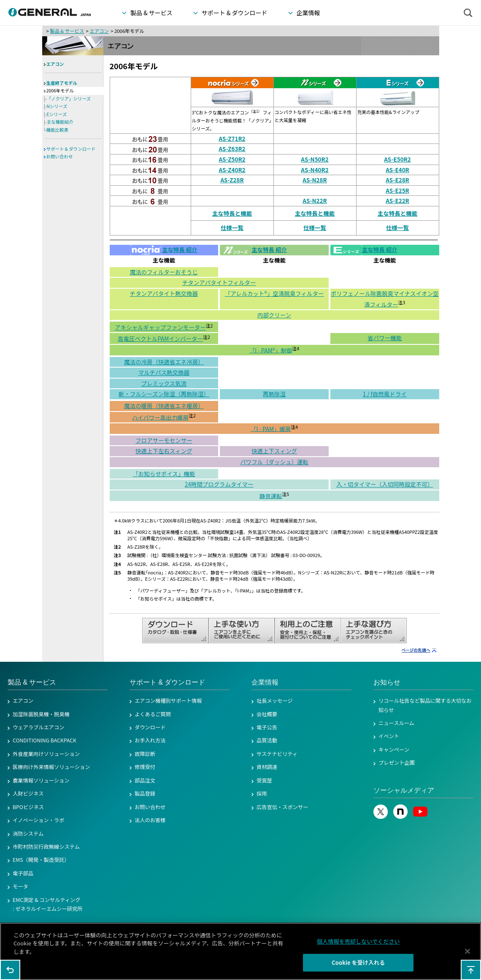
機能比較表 (58, 130)
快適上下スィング (274, 451)
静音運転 (271, 495)
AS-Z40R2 (232, 170)
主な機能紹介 (60, 122)
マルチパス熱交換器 (164, 372)
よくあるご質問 (153, 714)
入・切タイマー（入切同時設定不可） (385, 484)
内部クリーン (274, 315)
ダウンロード (150, 727)
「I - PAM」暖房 (271, 428)
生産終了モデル (62, 83)
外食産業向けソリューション (46, 754)
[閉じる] (467, 955)
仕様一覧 (232, 227)
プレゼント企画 (397, 763)
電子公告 (267, 727)
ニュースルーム (396, 723)
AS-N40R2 (315, 170)
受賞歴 (264, 780)
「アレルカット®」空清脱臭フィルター (274, 293)
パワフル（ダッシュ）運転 (274, 462)
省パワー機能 (385, 338)
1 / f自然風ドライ (385, 394)
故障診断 (145, 754)
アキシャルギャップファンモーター (160, 327)
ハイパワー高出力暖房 (160, 417)
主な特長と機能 (232, 213)
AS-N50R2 (315, 159)
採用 (262, 793)
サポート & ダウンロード (71, 149)
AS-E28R (397, 180)
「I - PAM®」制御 (271, 350)
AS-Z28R (232, 180)
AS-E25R (397, 190)
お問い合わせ (60, 156)
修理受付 (145, 767)
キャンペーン (394, 750)
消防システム (28, 834)
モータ (20, 886)
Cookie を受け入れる (358, 966)
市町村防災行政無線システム (46, 847)
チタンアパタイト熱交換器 (164, 293)
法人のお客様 (150, 820)
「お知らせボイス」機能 (164, 474)
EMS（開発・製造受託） (41, 860)
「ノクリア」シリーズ (69, 99)
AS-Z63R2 (232, 149)
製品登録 (145, 793)
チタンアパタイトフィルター (219, 282)
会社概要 (267, 714)
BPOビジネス (28, 807)
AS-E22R (397, 200)
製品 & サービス (67, 31)
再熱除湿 (274, 394)
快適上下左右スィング (164, 451)
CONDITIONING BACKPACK (45, 740)
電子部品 (23, 873)
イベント (389, 736)
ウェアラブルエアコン (39, 727)
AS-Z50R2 (232, 159)
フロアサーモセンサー (164, 440)
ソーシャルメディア (404, 790)
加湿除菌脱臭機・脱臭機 (41, 714)
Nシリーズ (57, 106)
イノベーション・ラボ (38, 820)
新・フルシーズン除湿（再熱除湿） (164, 394)
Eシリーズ (57, 114)
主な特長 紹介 (164, 249)
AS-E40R (397, 170)
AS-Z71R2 (232, 138)
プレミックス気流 (164, 383)
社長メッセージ (275, 701)
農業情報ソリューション (41, 780)
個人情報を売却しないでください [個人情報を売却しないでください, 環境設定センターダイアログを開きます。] (358, 945)
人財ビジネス (28, 793)
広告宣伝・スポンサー (282, 807)
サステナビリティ (277, 754)
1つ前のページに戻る (10, 970)
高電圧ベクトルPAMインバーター (160, 338)
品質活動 (267, 740)
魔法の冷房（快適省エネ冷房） (164, 362)
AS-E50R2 (397, 159)
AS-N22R (315, 200)
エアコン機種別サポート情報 (168, 701)
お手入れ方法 (150, 740)
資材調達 (267, 767)
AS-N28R (315, 180)
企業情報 (265, 682)
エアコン (99, 31)
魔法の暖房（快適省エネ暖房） (164, 406)
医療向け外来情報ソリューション (51, 767)
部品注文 (145, 780)
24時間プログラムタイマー (219, 484)
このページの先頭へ (471, 970)
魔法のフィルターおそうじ (164, 272)
